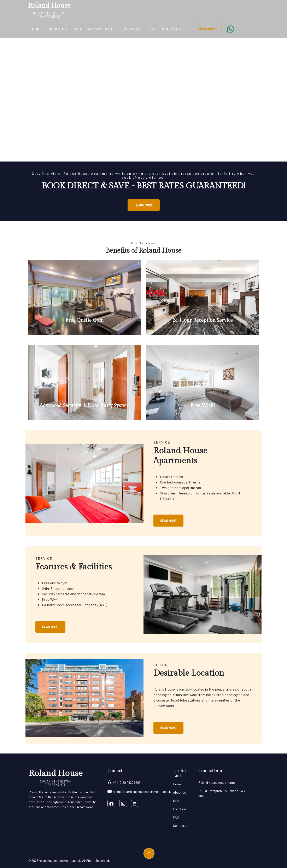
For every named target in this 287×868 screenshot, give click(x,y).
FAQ (151, 29)
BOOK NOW (207, 29)
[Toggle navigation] (73, 10)
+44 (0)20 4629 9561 (124, 782)
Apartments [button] (101, 29)
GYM (77, 29)
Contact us (172, 29)
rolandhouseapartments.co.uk (60, 860)
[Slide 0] (143, 156)
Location (132, 29)
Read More (168, 520)
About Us (58, 29)
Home (37, 29)
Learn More (144, 205)
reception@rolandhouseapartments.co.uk (139, 792)
